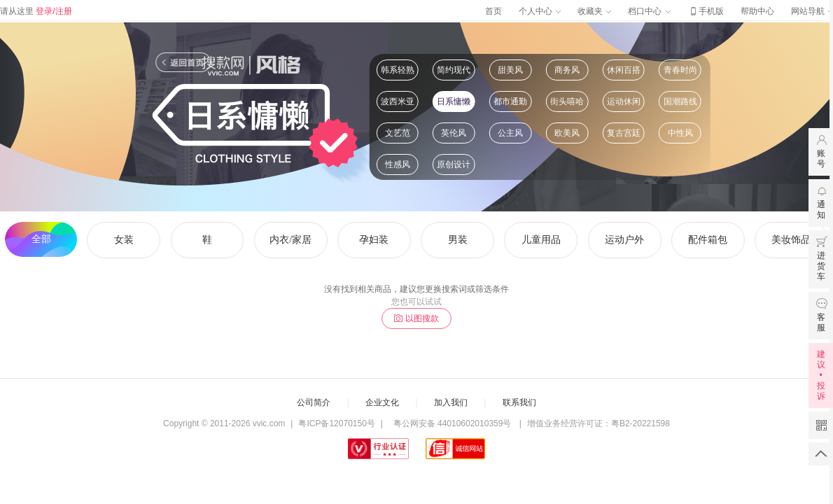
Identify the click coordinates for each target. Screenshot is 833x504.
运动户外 (624, 240)
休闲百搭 (624, 70)
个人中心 (540, 11)
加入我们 (451, 402)
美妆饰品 (791, 240)
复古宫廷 (624, 133)
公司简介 (314, 402)
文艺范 (398, 133)
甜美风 (510, 70)
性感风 (398, 164)
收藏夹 (594, 11)
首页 (493, 11)
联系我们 (519, 402)
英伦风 (454, 133)
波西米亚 (398, 101)
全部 (41, 239)
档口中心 (649, 11)
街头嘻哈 (567, 101)
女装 (124, 240)
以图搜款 (416, 318)
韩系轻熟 (398, 70)
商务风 (567, 70)
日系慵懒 (454, 101)
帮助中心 (757, 11)
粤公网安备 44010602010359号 (452, 423)
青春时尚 (680, 70)
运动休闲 (624, 101)
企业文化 (382, 402)
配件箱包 (708, 240)
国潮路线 (680, 101)
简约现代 (454, 70)
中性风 (680, 133)
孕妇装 (374, 240)
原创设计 (454, 164)
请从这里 (36, 11)
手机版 (706, 11)
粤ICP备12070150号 (336, 423)
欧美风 (567, 133)
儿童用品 (541, 240)
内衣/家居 (290, 240)
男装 (458, 240)
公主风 (510, 133)
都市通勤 (510, 101)
